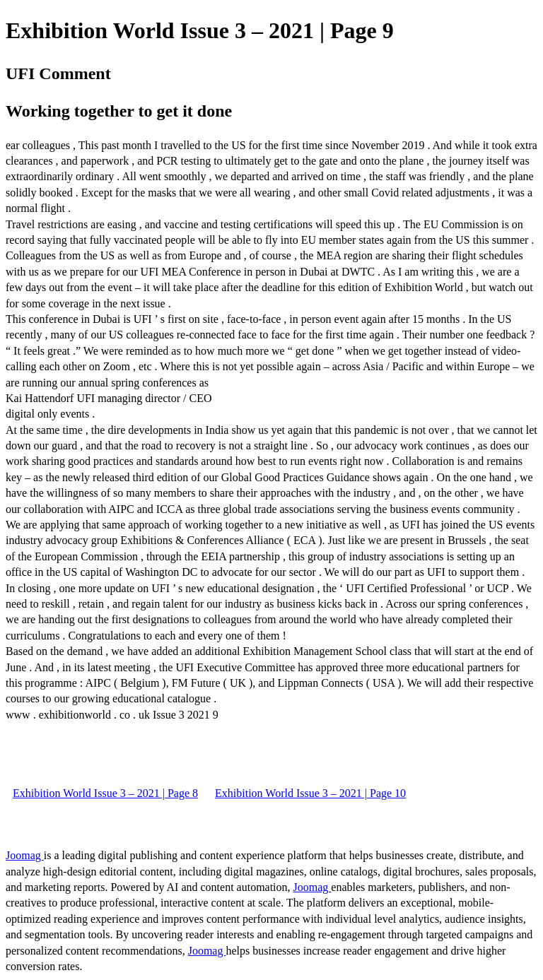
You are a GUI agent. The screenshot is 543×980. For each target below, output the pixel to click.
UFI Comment (58, 73)
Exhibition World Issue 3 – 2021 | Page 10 (310, 793)
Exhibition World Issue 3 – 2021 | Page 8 (105, 793)
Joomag (25, 855)
